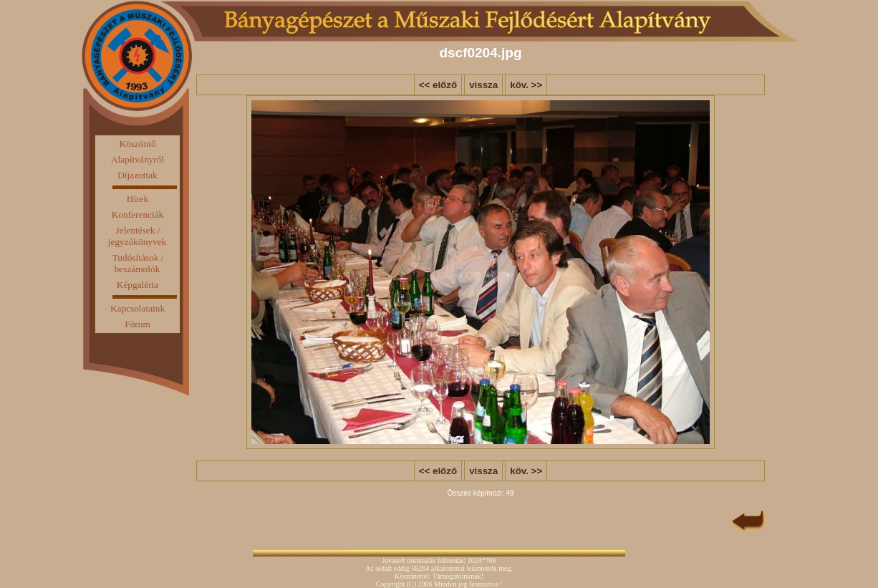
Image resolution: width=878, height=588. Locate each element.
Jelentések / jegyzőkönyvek (137, 236)
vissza (483, 85)
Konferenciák (138, 215)
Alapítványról (138, 159)
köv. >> (526, 85)
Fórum (138, 324)
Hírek (138, 199)
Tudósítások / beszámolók (138, 263)
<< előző (438, 85)
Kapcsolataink (138, 308)
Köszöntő (137, 144)
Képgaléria (138, 285)
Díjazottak (138, 175)
